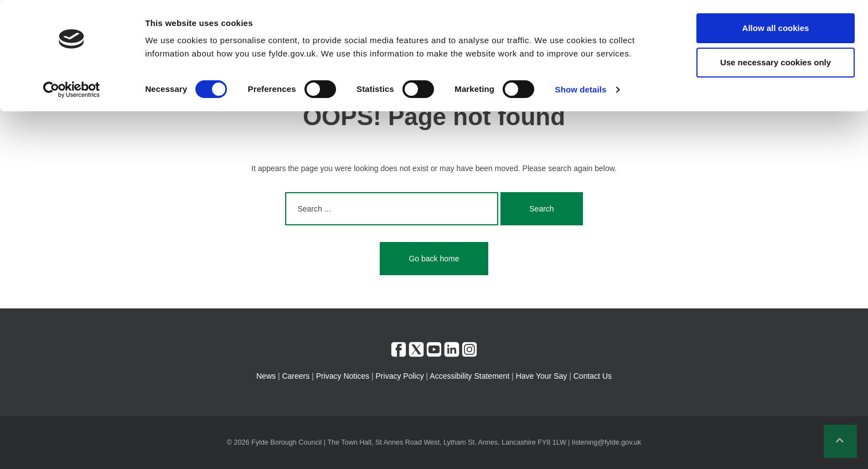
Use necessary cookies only (776, 62)
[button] (840, 441)
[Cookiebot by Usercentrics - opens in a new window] (72, 90)
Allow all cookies (776, 28)
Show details (581, 89)
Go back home (434, 259)
